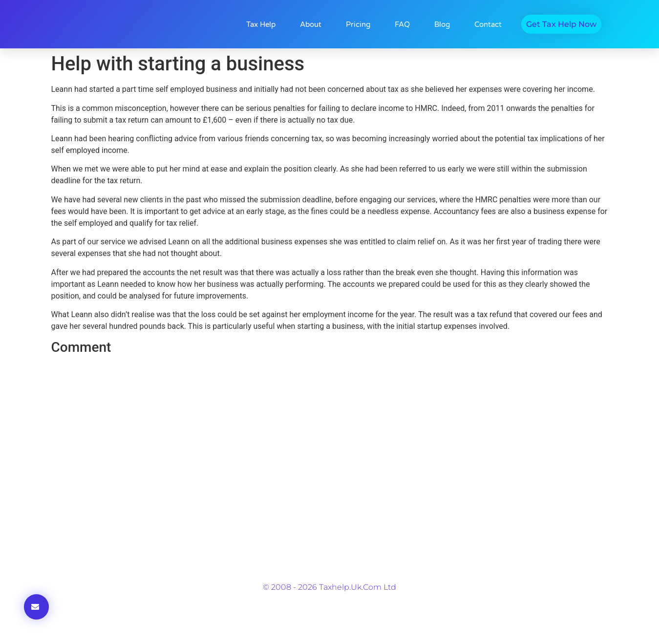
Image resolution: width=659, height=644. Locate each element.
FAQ (402, 24)
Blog (442, 24)
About (311, 24)
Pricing (358, 24)
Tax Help (261, 24)
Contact (488, 24)
